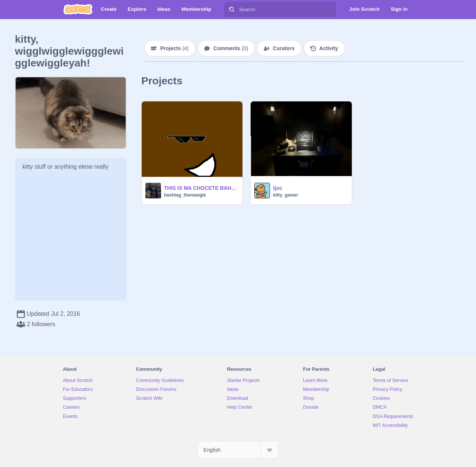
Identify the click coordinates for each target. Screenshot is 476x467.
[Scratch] (78, 9)
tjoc (278, 188)
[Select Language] (238, 450)
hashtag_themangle (185, 195)
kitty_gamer (285, 195)
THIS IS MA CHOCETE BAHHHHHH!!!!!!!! (201, 188)
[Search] (232, 9)
